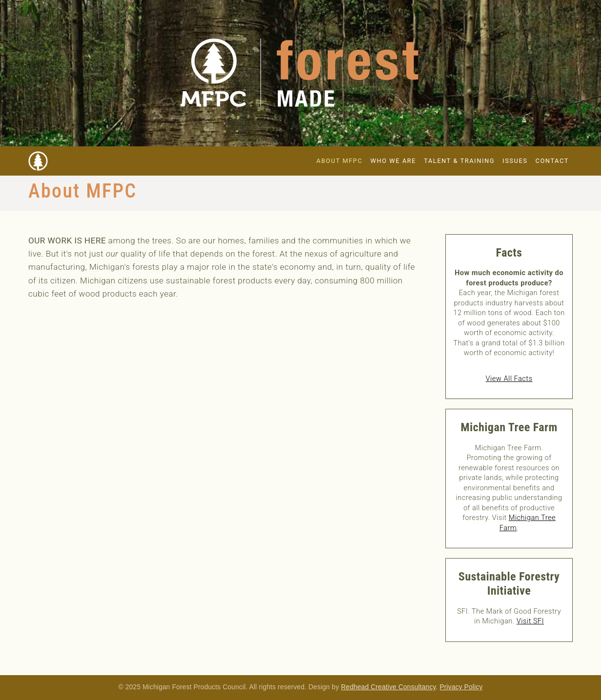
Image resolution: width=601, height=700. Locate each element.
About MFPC (340, 161)
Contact (552, 161)
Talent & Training (459, 161)
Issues (515, 161)
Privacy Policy (461, 687)
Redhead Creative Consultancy (388, 687)
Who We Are (393, 161)
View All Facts (509, 379)
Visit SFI (530, 621)
